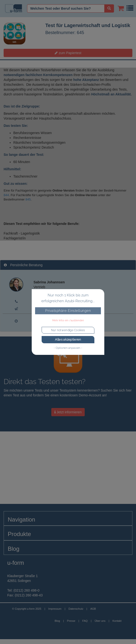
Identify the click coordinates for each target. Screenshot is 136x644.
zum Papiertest (68, 53)
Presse (71, 621)
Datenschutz (76, 609)
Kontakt (117, 621)
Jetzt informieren (68, 412)
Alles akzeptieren (68, 340)
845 (28, 199)
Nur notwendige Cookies (68, 330)
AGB (93, 609)
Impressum (55, 609)
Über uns (100, 621)
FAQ (85, 621)
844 (6, 195)
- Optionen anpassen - (68, 348)
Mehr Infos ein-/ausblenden (68, 320)
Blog (57, 621)
